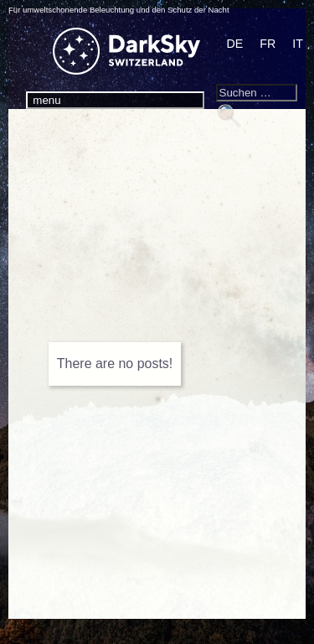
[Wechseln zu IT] (298, 44)
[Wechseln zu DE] (235, 44)
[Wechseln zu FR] (268, 44)
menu (46, 100)
